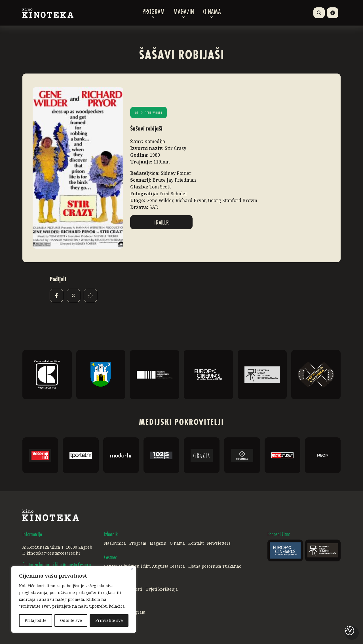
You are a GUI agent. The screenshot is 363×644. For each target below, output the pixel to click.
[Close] (132, 569)
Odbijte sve (71, 620)
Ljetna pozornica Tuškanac (215, 566)
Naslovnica (115, 543)
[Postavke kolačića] (350, 631)
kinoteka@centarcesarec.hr (54, 553)
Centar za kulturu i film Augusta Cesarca (144, 566)
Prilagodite (36, 620)
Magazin (184, 13)
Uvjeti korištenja (162, 589)
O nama (212, 13)
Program (153, 13)
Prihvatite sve (109, 620)
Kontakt (196, 543)
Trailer (161, 223)
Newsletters (219, 543)
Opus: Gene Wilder (149, 113)
